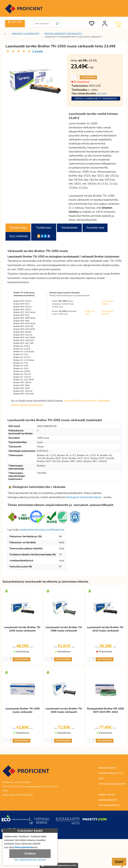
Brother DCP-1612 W (23, 335)
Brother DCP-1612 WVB (24, 338)
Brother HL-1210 (21, 368)
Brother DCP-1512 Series (24, 312)
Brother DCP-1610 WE (23, 326)
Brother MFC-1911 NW (24, 394)
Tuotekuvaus (44, 228)
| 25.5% (88, 61)
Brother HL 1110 (21, 354)
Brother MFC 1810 (21, 385)
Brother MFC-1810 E (22, 383)
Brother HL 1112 (21, 363)
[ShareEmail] (39, 236)
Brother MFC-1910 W (23, 391)
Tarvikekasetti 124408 (107, 302)
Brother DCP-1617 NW (23, 343)
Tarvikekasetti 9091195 (107, 313)
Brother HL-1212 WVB (23, 380)
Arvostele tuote (95, 228)
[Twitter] (45, 236)
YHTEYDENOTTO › (110, 805)
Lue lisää (102, 94)
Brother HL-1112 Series (24, 360)
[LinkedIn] (42, 236)
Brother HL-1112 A (22, 357)
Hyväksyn (30, 854)
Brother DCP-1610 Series (24, 323)
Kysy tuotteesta (19, 236)
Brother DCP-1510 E (22, 301)
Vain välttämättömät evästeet (30, 860)
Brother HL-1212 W (22, 377)
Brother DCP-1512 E (22, 310)
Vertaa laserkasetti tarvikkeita (96, 99)
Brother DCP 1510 (21, 304)
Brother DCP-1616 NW (23, 340)
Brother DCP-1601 (22, 321)
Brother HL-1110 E (22, 346)
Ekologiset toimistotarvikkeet (84, 497)
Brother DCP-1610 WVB (24, 329)
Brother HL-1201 (21, 366)
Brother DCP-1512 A (22, 307)
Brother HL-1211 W (22, 374)
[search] (57, 22)
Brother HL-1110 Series (24, 352)
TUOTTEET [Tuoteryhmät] (15, 22)
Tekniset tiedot (18, 228)
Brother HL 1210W (22, 371)
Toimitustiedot (69, 228)
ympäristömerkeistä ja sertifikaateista (41, 530)
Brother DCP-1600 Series (24, 318)
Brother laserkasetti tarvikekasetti (63, 34)
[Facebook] (49, 236)
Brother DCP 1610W (22, 332)
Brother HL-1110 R (22, 349)
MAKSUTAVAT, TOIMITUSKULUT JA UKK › (111, 773)
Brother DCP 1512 (21, 315)
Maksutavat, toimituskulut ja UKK (59, 866)
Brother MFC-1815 (22, 388)
